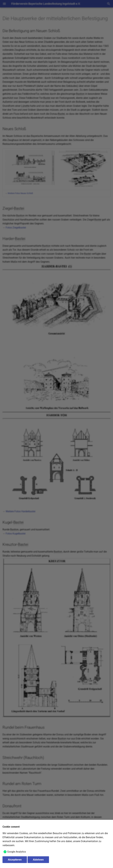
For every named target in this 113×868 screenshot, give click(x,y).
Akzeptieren (15, 860)
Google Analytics (17, 852)
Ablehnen (38, 860)
